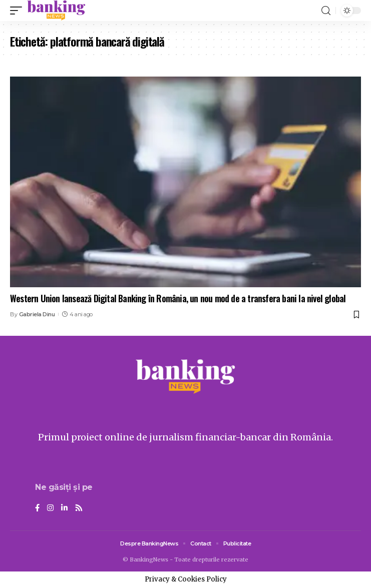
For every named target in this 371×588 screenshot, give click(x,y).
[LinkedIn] (64, 508)
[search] (326, 11)
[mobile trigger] (19, 11)
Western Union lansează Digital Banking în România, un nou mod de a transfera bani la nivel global (178, 298)
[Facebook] (37, 508)
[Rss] (79, 508)
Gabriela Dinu (37, 314)
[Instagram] (50, 508)
